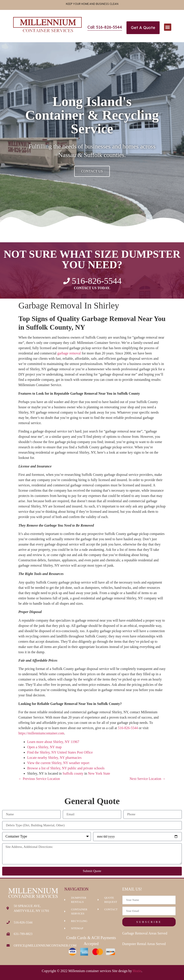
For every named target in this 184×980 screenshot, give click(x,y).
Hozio (137, 971)
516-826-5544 (128, 728)
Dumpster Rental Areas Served (144, 944)
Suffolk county (73, 773)
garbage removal (69, 353)
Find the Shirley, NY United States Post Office (60, 752)
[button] (168, 27)
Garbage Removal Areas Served (145, 933)
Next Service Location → (148, 779)
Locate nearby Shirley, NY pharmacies (54, 758)
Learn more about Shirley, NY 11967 (53, 742)
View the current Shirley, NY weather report (58, 763)
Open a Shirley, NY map (44, 747)
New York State (99, 773)
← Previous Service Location (39, 779)
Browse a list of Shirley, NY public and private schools (66, 768)
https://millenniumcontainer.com (41, 733)
